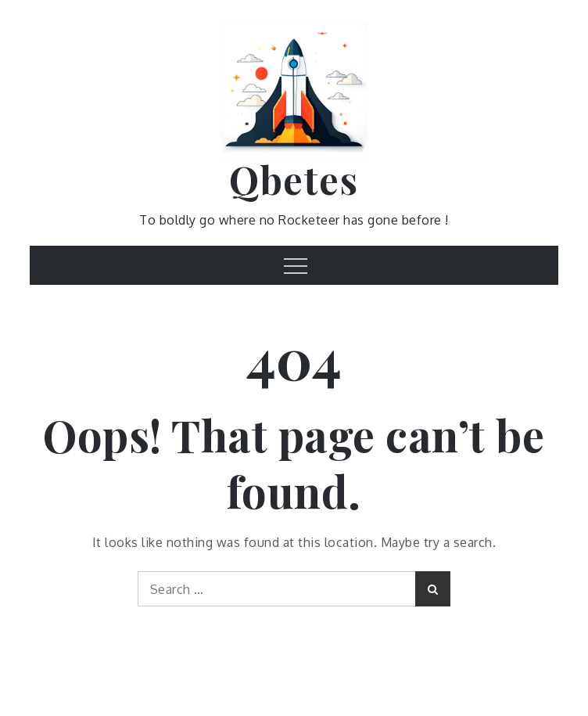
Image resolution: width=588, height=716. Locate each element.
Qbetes (294, 179)
